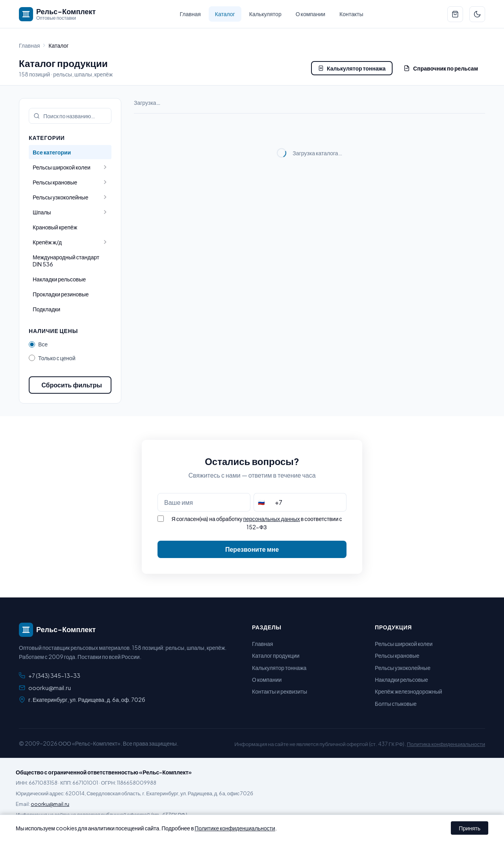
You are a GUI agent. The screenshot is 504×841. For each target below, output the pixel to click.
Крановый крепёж (55, 227)
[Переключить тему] (477, 14)
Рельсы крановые (397, 655)
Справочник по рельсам (441, 68)
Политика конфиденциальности (446, 744)
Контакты (351, 14)
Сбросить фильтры (72, 385)
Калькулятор (265, 14)
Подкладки (46, 309)
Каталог (225, 14)
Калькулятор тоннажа (352, 68)
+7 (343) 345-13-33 (54, 675)
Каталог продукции (276, 655)
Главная (190, 14)
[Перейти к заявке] (455, 14)
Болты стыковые (396, 703)
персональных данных (271, 519)
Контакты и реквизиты (280, 691)
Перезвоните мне (252, 549)
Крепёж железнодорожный (409, 691)
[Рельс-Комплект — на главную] (57, 14)
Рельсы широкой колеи (404, 644)
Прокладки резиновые (61, 294)
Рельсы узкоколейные (403, 668)
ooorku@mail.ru (50, 688)
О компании (310, 14)
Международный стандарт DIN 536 (66, 260)
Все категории (52, 152)
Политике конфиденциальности (235, 828)
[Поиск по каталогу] (70, 116)
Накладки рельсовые (59, 279)
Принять (470, 828)
